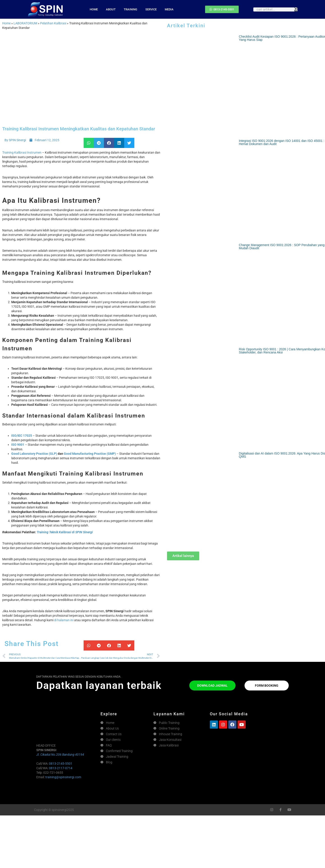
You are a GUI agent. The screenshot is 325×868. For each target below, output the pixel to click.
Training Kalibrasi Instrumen (22, 152)
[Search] (296, 9)
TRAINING (130, 9)
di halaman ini (64, 620)
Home (6, 23)
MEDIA (169, 9)
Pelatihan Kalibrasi (53, 23)
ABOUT (111, 9)
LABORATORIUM (25, 23)
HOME (94, 9)
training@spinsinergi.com (63, 777)
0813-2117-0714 (61, 768)
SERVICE (151, 9)
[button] (89, 143)
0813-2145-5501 (61, 764)
